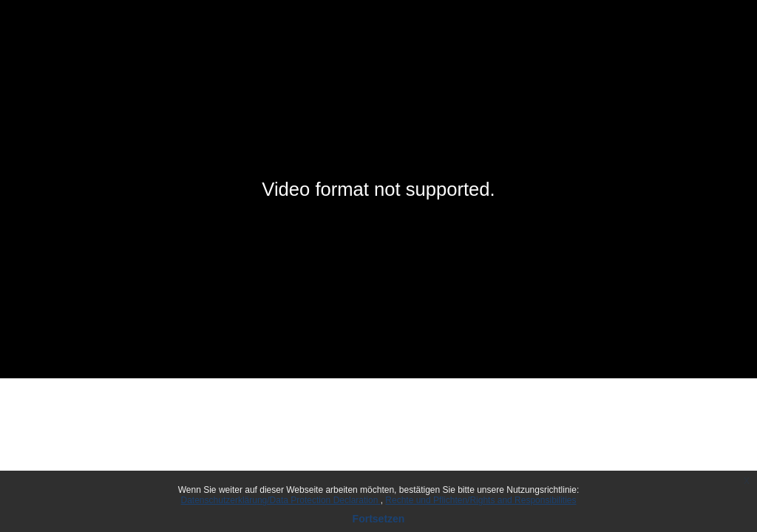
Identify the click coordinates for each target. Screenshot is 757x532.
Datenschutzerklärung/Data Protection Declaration (281, 500)
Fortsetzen (379, 519)
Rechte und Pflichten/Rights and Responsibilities (481, 500)
